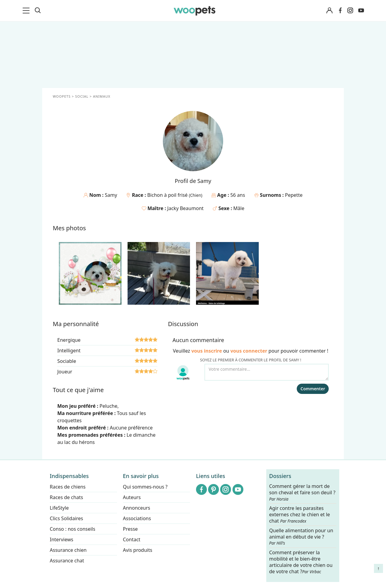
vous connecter (249, 351)
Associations (137, 518)
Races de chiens (68, 487)
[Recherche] (38, 11)
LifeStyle (59, 508)
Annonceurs (137, 508)
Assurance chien (68, 550)
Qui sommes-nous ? (145, 487)
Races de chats (66, 497)
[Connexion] (329, 11)
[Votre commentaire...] (267, 372)
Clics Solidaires (66, 518)
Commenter (313, 389)
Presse (130, 529)
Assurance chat (67, 561)
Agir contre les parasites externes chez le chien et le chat (300, 515)
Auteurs (132, 497)
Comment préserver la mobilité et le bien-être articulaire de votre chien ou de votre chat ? (301, 562)
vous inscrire (207, 351)
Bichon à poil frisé (168, 195)
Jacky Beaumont (185, 208)
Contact (132, 539)
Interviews (62, 539)
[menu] (27, 11)
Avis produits (138, 550)
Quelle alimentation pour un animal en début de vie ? (301, 536)
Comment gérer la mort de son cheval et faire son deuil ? (302, 492)
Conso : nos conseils (73, 529)
